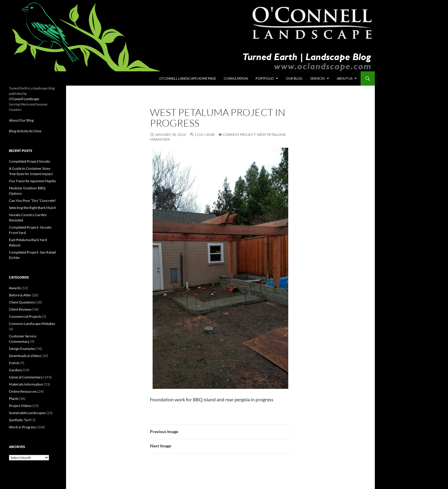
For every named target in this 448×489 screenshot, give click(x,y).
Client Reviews (20, 309)
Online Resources (23, 391)
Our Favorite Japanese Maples (32, 181)
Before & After (20, 295)
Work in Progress (22, 427)
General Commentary (26, 377)
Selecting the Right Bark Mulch (33, 208)
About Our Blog (21, 120)
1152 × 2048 (205, 135)
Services (318, 78)
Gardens (16, 370)
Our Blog (294, 78)
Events (14, 363)
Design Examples (22, 349)
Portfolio (265, 78)
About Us (345, 78)
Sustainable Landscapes (27, 413)
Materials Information (26, 384)
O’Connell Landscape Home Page (188, 78)
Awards (15, 288)
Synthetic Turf (20, 420)
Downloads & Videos (25, 356)
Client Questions (22, 302)
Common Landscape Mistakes (32, 324)
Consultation (236, 78)
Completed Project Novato (30, 161)
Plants (14, 398)
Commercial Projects (25, 316)
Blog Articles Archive (25, 131)
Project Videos (20, 406)
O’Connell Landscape (24, 99)
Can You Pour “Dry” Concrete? (32, 201)
